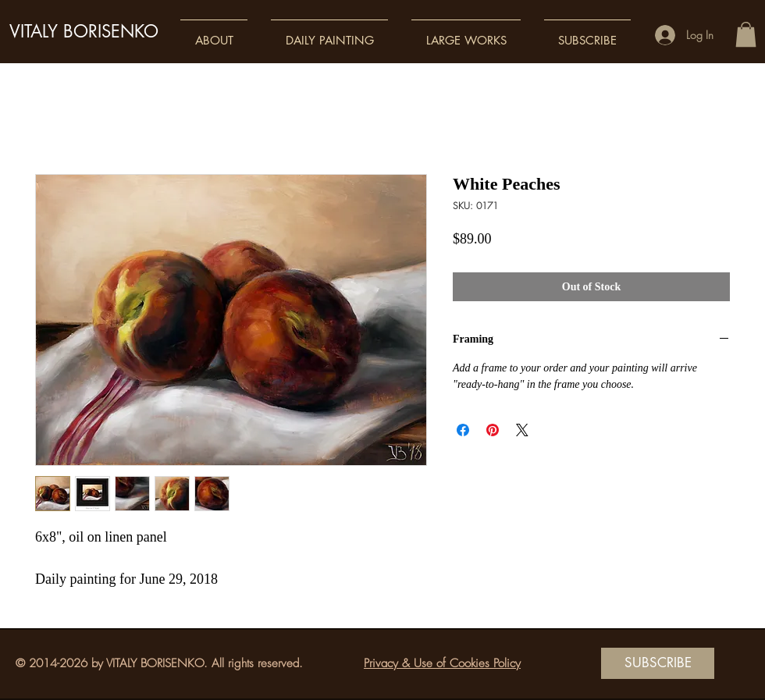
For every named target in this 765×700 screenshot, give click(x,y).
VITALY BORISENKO (84, 31)
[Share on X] (522, 430)
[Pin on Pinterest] (493, 430)
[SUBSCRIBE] (658, 663)
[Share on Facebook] (463, 430)
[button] (214, 33)
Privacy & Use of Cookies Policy (442, 663)
